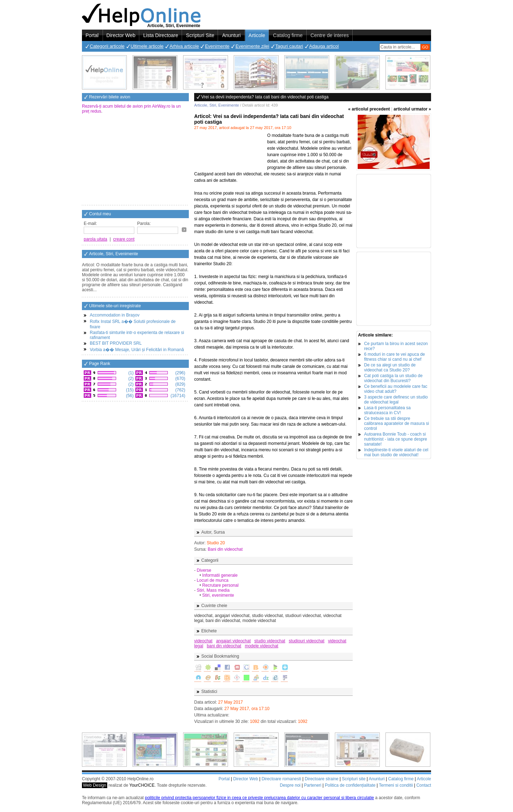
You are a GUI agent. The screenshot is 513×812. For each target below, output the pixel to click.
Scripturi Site (200, 35)
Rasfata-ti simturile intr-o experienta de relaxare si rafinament (137, 335)
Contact (424, 785)
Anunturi (231, 35)
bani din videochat (224, 646)
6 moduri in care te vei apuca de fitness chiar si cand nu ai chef (395, 357)
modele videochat (261, 646)
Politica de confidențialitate (350, 785)
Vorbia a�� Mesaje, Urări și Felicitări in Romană (137, 350)
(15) (129, 390)
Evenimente (217, 46)
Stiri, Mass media (213, 590)
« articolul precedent (369, 109)
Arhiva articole (184, 46)
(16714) (177, 396)
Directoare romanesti (281, 779)
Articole (257, 35)
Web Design (95, 785)
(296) (180, 373)
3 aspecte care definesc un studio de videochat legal (396, 400)
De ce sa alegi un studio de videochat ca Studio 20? (390, 368)
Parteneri (313, 785)
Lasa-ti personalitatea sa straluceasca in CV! (387, 410)
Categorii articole (107, 46)
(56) (129, 396)
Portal (92, 35)
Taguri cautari (289, 46)
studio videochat (270, 641)
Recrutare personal (221, 585)
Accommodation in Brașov (115, 315)
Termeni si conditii (396, 785)
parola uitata (95, 239)
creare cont (124, 239)
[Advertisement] (135, 160)
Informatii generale (220, 575)
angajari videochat (233, 641)
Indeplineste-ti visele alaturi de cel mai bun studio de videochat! (396, 452)
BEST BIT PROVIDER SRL (116, 343)
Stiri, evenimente (218, 595)
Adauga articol (324, 46)
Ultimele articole (147, 46)
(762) (180, 390)
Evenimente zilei (252, 46)
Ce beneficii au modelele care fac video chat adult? (396, 389)
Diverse (204, 570)
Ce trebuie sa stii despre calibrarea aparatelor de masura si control (397, 423)
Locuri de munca (213, 580)
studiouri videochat (307, 641)
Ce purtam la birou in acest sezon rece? (396, 346)
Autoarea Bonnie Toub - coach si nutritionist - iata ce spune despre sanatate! (396, 439)
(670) (180, 379)
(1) (130, 373)
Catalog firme (288, 35)
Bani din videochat (225, 549)
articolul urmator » (412, 109)
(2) (130, 379)
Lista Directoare (161, 35)
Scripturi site (354, 779)
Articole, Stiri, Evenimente (217, 105)
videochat (203, 641)
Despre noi (290, 785)
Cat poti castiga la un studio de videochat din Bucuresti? (393, 378)
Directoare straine (322, 779)
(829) (180, 384)
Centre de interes (330, 35)
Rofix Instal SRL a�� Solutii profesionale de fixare (133, 324)
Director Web (121, 35)
